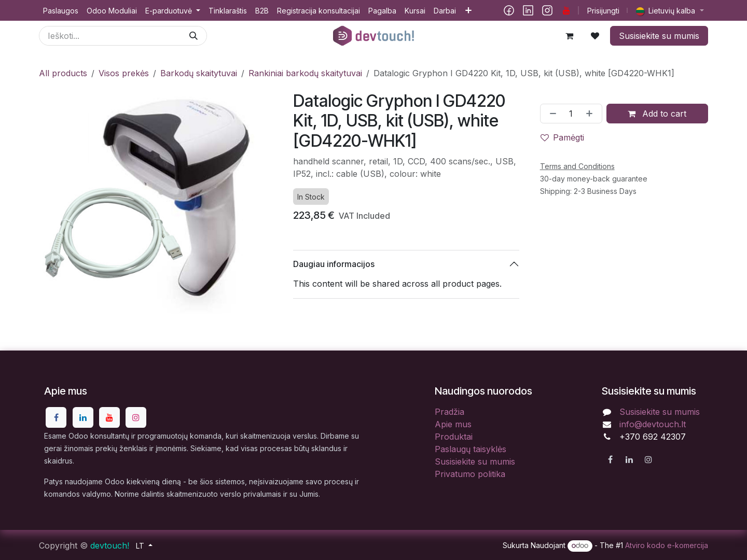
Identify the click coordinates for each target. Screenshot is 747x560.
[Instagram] (547, 10)
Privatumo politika (470, 474)
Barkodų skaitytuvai (199, 73)
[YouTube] (566, 10)
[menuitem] (61, 11)
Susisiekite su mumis (659, 36)
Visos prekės (124, 73)
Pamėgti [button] (562, 137)
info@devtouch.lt (653, 424)
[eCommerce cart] (569, 36)
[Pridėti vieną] (591, 114)
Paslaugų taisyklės (471, 449)
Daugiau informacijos (334, 264)
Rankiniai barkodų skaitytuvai (305, 73)
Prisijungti (603, 11)
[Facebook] (509, 10)
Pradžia (449, 412)
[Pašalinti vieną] (551, 114)
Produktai (454, 437)
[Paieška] (193, 36)
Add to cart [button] (657, 114)
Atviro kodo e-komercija (667, 545)
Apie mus (453, 424)
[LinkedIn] (528, 10)
